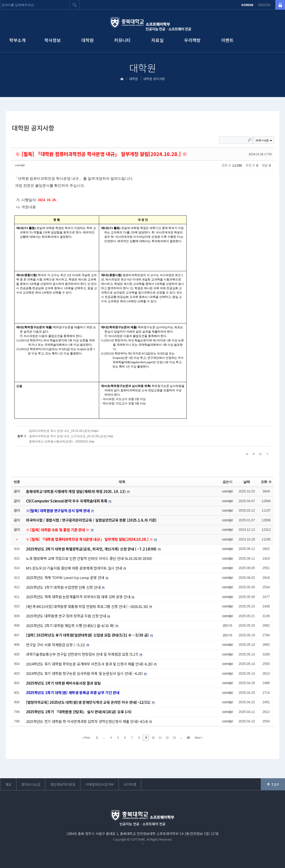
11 (160, 738)
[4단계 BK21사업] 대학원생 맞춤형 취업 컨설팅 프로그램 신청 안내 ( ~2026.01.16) (87, 606)
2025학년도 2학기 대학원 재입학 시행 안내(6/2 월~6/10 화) (71, 625)
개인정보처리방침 (63, 784)
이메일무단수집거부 (99, 784)
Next (198, 738)
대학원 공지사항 (154, 79)
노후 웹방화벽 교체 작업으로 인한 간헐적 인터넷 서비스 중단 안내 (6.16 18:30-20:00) (89, 558)
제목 (122, 482)
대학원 (88, 40)
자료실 (157, 40)
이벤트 (227, 40)
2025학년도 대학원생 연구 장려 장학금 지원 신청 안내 (66, 616)
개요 (8, 784)
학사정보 (53, 40)
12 (167, 738)
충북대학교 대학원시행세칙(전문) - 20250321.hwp (62, 441)
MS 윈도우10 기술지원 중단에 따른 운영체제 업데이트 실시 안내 (74, 568)
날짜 (247, 482)
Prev (86, 738)
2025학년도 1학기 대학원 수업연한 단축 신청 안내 (64, 587)
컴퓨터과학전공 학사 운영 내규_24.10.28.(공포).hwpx (64, 431)
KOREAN (247, 5)
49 (188, 738)
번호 (17, 482)
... (104, 738)
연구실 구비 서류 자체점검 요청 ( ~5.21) (56, 644)
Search (250, 140)
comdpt (20, 165)
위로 (273, 784)
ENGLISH (264, 5)
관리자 (227, 625)
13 (174, 738)
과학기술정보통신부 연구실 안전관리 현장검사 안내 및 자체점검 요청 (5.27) (83, 654)
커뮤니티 (122, 40)
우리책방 (192, 40)
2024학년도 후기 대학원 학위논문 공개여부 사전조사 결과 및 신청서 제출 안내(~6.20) (90, 664)
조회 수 (266, 482)
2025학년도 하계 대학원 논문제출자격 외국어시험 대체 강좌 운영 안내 (79, 597)
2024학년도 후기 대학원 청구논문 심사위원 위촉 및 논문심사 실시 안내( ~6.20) (85, 673)
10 (153, 738)
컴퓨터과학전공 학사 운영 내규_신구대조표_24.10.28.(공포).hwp (71, 436)
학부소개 (17, 40)
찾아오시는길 (31, 784)
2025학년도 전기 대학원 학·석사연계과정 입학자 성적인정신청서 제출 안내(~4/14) (87, 721)
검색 (75, 5)
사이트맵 (130, 784)
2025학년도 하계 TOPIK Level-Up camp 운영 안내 (66, 577)
